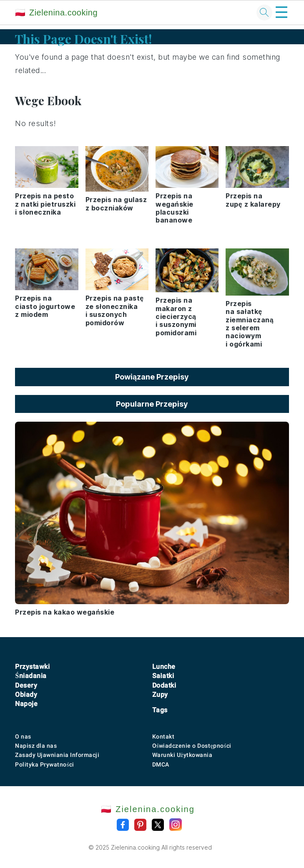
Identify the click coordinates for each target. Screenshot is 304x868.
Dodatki (164, 685)
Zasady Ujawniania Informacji (57, 755)
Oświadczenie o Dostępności (192, 746)
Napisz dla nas (36, 746)
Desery (26, 685)
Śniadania (31, 676)
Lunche (164, 667)
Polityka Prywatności (44, 764)
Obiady (26, 695)
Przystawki (32, 667)
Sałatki (163, 676)
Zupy (160, 695)
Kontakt (163, 736)
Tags (160, 710)
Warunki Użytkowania (182, 755)
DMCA (161, 764)
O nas (23, 736)
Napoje (26, 704)
